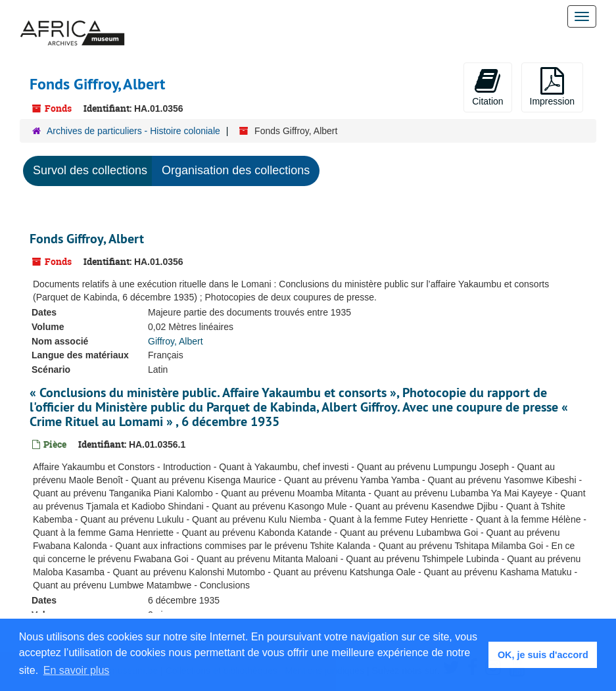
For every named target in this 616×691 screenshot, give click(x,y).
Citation (487, 87)
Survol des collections (90, 170)
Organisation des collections (236, 170)
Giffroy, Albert (176, 341)
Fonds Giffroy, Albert (87, 239)
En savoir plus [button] (77, 670)
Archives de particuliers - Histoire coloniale (133, 131)
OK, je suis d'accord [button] (543, 655)
